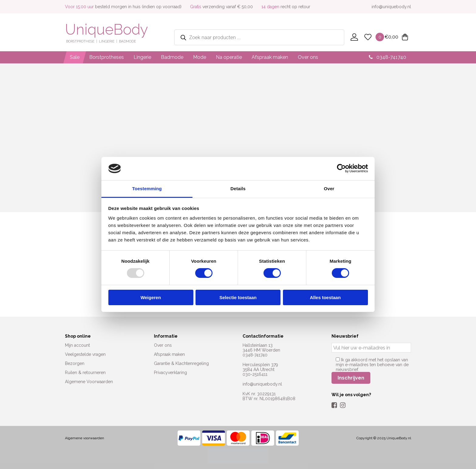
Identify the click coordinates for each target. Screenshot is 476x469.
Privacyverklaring (170, 373)
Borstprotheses (107, 57)
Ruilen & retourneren (85, 373)
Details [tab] (238, 189)
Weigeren (151, 297)
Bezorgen (75, 363)
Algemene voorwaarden (85, 438)
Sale (75, 57)
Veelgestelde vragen (85, 354)
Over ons (308, 57)
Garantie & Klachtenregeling (181, 363)
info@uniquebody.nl (391, 7)
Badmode (172, 57)
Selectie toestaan (238, 297)
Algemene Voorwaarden (89, 382)
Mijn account (77, 345)
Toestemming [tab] (147, 189)
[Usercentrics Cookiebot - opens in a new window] (341, 168)
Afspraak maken (270, 57)
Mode (200, 57)
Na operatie (229, 57)
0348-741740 (388, 57)
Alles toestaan (325, 297)
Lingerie (142, 57)
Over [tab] (329, 189)
